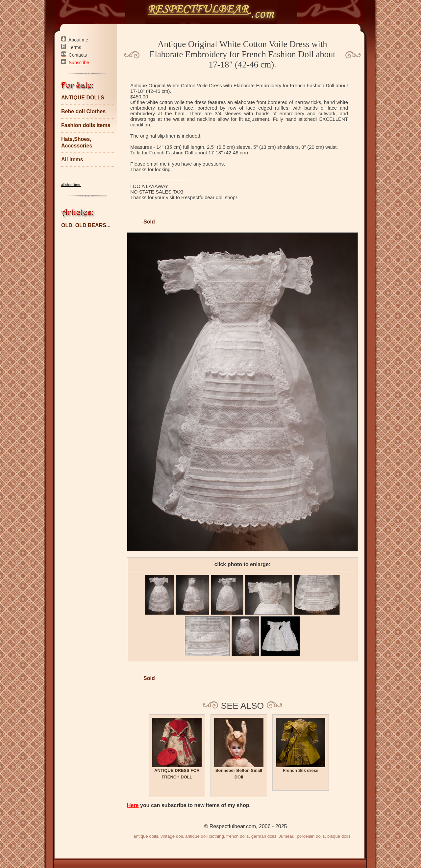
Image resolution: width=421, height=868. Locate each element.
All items (72, 159)
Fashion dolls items (86, 125)
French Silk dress (301, 770)
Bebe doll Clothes (83, 111)
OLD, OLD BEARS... (86, 225)
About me (78, 40)
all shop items (71, 185)
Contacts (78, 55)
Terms (75, 47)
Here (133, 805)
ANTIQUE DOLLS (83, 98)
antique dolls (146, 836)
